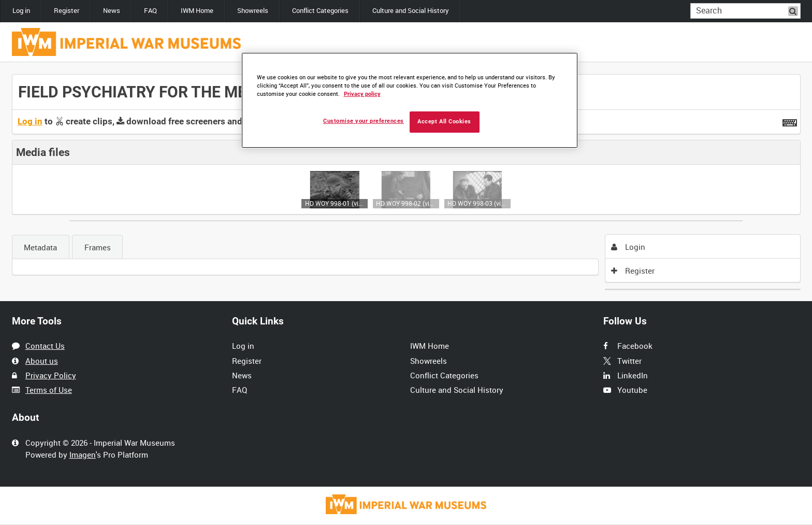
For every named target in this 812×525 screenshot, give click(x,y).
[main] (406, 182)
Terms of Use (49, 390)
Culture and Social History (411, 11)
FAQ (150, 11)
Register (67, 11)
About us (42, 361)
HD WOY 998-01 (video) (335, 203)
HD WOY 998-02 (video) (406, 203)
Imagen (83, 455)
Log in (21, 11)
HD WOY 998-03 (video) (477, 203)
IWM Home (197, 11)
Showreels (253, 11)
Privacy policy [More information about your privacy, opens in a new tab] (362, 94)
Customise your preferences (364, 121)
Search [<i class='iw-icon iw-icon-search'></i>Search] (794, 10)
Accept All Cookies (444, 122)
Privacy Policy (51, 375)
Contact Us (45, 346)
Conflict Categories (320, 11)
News (112, 11)
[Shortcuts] (790, 121)
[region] (410, 100)
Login (628, 247)
